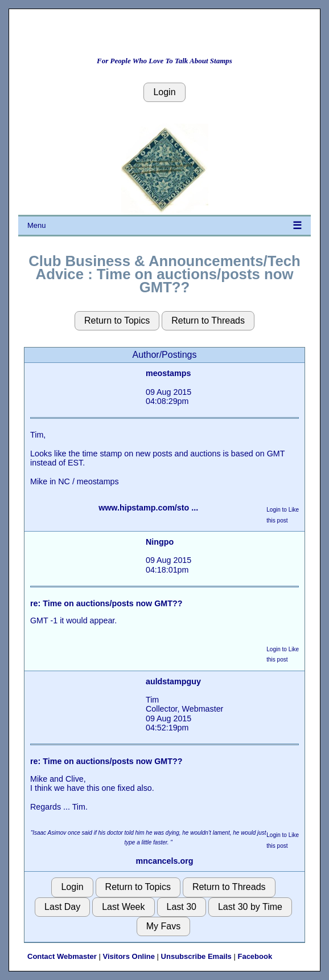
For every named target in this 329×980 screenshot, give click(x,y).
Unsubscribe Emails (196, 956)
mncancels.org (165, 861)
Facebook (255, 956)
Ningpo (160, 542)
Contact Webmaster (62, 956)
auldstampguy (173, 681)
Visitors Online (129, 956)
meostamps (168, 373)
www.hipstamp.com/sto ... (148, 508)
